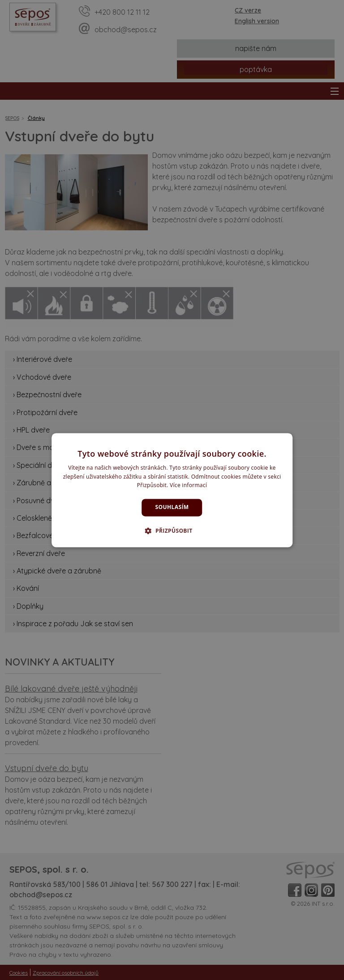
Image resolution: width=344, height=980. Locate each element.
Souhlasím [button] (172, 507)
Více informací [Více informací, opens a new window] (188, 486)
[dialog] (172, 490)
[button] (172, 530)
